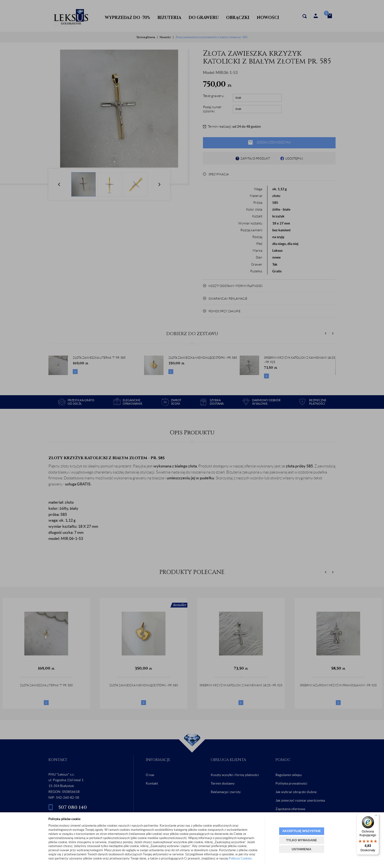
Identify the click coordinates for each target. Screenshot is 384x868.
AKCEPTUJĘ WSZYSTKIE (302, 831)
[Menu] (376, 816)
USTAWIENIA (302, 849)
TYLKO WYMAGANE (302, 840)
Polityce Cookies (240, 858)
